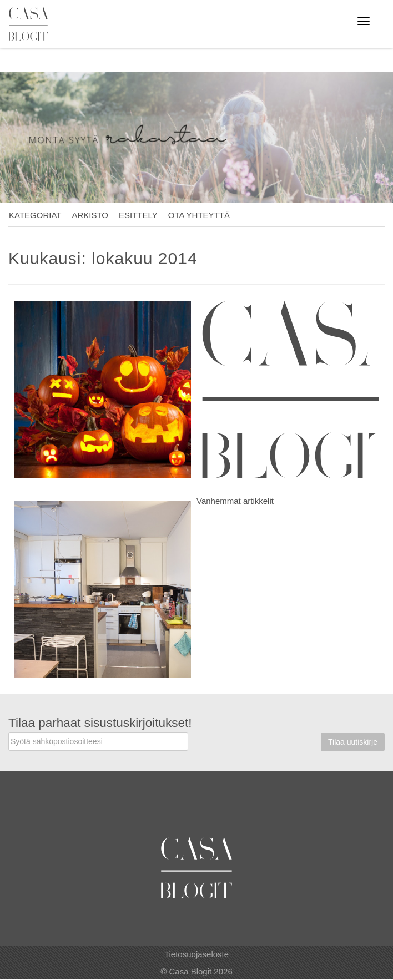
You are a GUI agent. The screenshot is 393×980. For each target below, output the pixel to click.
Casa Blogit (31, 24)
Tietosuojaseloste (196, 954)
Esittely (138, 215)
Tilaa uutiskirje (353, 742)
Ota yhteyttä (199, 215)
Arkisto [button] (90, 215)
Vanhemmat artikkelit (235, 501)
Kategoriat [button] (35, 215)
